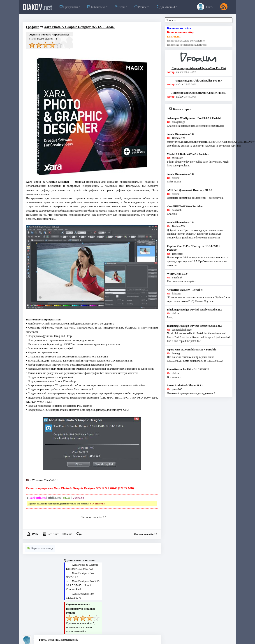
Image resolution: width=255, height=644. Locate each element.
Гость (205, 7)
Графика (33, 27)
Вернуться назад (40, 548)
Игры (120, 7)
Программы (69, 7)
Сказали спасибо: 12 (93, 517)
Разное (141, 7)
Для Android (165, 7)
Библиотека (96, 7)
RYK (35, 534)
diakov (38, 7)
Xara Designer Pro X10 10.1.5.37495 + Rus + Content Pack (83, 585)
